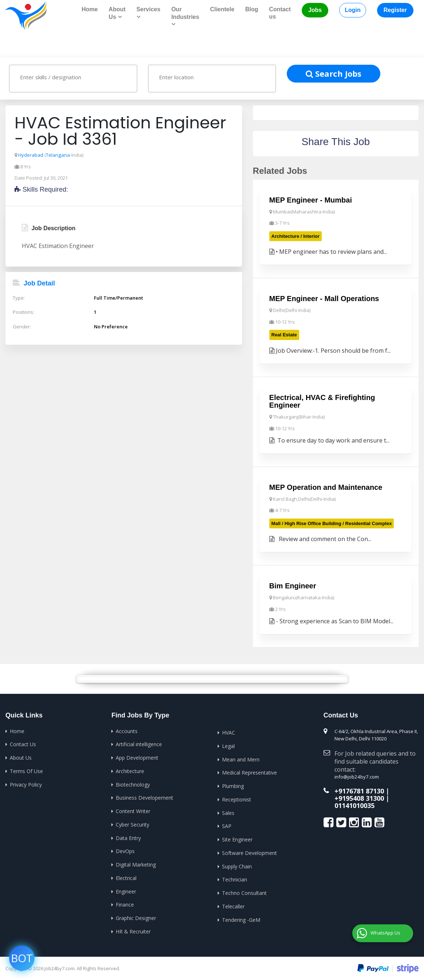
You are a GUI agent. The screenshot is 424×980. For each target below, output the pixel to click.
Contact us (280, 13)
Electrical (126, 876)
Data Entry (128, 837)
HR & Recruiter (133, 929)
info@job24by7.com (356, 776)
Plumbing (233, 785)
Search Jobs (334, 73)
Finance (125, 903)
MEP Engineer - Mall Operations (324, 299)
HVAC (229, 732)
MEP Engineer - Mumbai (311, 200)
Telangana (58, 155)
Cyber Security (132, 823)
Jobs (315, 10)
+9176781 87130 (359, 790)
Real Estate (284, 334)
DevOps (125, 850)
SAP (227, 825)
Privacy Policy (26, 783)
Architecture (130, 770)
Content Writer (133, 810)
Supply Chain (237, 865)
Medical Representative (249, 772)
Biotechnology (133, 783)
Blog (252, 9)
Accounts (127, 730)
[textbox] (80, 77)
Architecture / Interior (296, 236)
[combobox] (73, 78)
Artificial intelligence (139, 743)
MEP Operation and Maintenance (326, 487)
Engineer (126, 890)
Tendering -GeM (241, 918)
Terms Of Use (26, 770)
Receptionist (237, 798)
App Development (137, 757)
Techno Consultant (244, 891)
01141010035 (354, 804)
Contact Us (23, 743)
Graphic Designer (136, 916)
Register (395, 10)
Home (90, 9)
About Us (21, 757)
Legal (228, 745)
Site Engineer (237, 838)
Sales (228, 811)
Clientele (222, 9)
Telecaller (233, 905)
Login (353, 10)
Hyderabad (31, 155)
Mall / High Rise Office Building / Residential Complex (332, 523)
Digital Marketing (136, 863)
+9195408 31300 (359, 797)
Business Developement (144, 797)
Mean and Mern (241, 758)
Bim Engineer (293, 585)
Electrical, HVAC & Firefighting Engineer (322, 401)
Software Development (249, 851)
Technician (235, 878)
